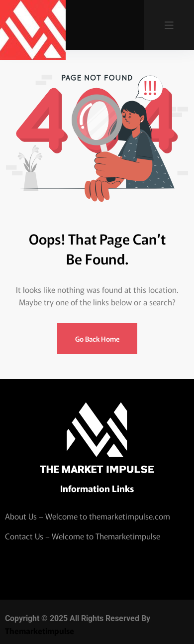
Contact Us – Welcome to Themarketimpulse (83, 536)
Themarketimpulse (40, 631)
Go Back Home (97, 339)
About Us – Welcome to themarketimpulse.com (88, 516)
